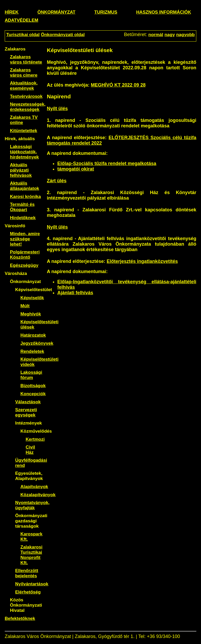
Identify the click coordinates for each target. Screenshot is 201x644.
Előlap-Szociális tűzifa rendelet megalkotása (107, 163)
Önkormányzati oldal (63, 35)
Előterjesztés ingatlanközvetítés (142, 261)
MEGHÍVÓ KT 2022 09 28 (118, 85)
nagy (170, 35)
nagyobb (185, 35)
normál (156, 35)
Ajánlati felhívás (75, 293)
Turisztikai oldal (23, 35)
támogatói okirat (76, 169)
